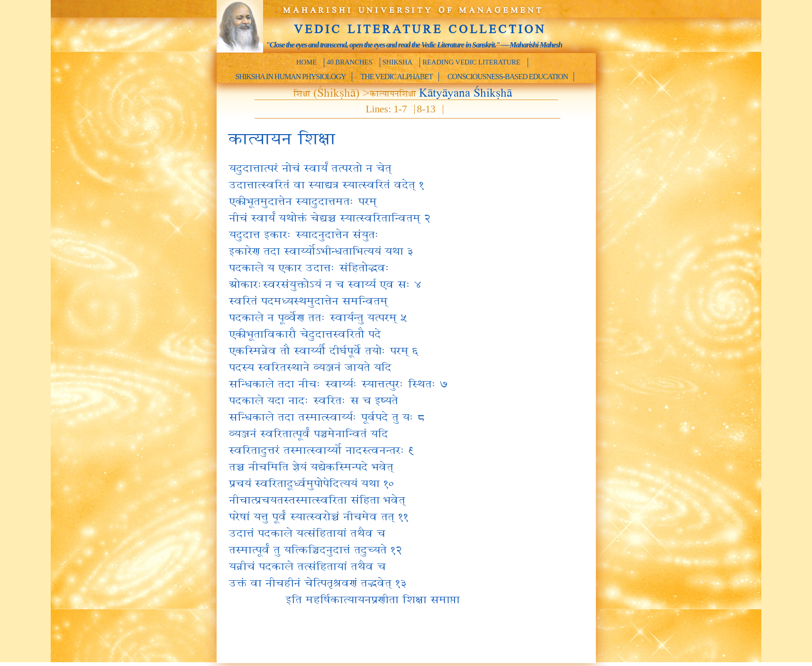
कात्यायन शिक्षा (281, 137)
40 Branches (350, 62)
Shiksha (398, 62)
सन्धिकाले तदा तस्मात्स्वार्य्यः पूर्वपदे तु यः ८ (327, 416)
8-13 (426, 109)
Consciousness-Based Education (508, 77)
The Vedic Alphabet (397, 77)
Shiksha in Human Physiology (291, 77)
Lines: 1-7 (387, 109)
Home (306, 62)
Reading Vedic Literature (471, 62)
